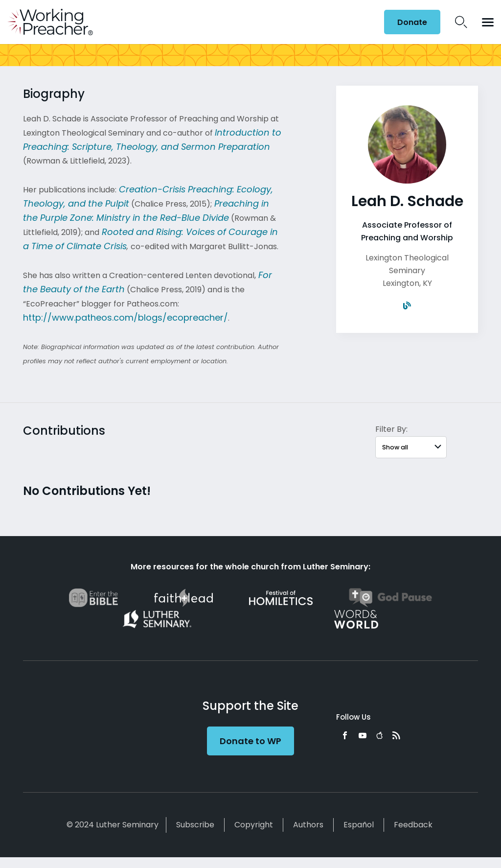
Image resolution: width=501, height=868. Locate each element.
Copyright (254, 825)
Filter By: (391, 429)
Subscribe (195, 825)
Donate (412, 22)
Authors (308, 825)
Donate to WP (250, 741)
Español (359, 825)
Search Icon (461, 22)
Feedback (413, 825)
